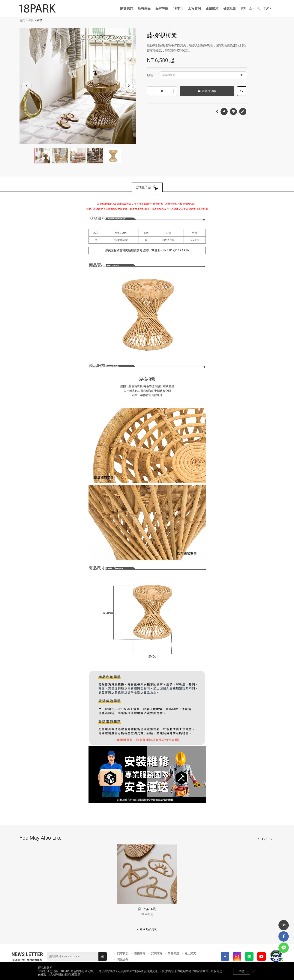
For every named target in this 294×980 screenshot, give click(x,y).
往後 (271, 839)
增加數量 (173, 91)
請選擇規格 (202, 75)
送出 (103, 957)
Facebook (224, 112)
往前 (258, 839)
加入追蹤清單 (242, 91)
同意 (242, 971)
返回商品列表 (148, 929)
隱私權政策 (73, 975)
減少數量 (151, 91)
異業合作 (123, 960)
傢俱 (31, 20)
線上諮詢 (190, 953)
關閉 (254, 971)
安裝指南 (157, 953)
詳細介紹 (144, 187)
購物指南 (140, 953)
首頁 (22, 20)
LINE (233, 112)
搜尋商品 (258, 8)
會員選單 (250, 8)
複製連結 (243, 111)
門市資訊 (123, 953)
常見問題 (173, 953)
